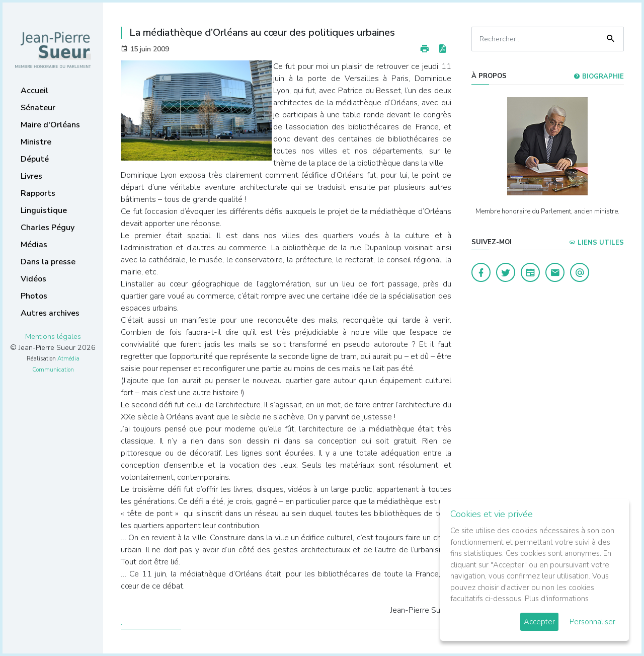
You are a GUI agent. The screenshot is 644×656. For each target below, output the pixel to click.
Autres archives (50, 313)
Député (35, 159)
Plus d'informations (557, 599)
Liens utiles (596, 243)
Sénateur (38, 108)
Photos (34, 296)
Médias (34, 245)
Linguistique (44, 210)
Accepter (539, 622)
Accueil (34, 91)
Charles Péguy (48, 228)
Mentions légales (53, 336)
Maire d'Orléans (50, 125)
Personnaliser (592, 622)
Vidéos (33, 279)
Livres (31, 176)
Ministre (36, 142)
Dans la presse (48, 262)
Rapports (38, 193)
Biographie (599, 77)
